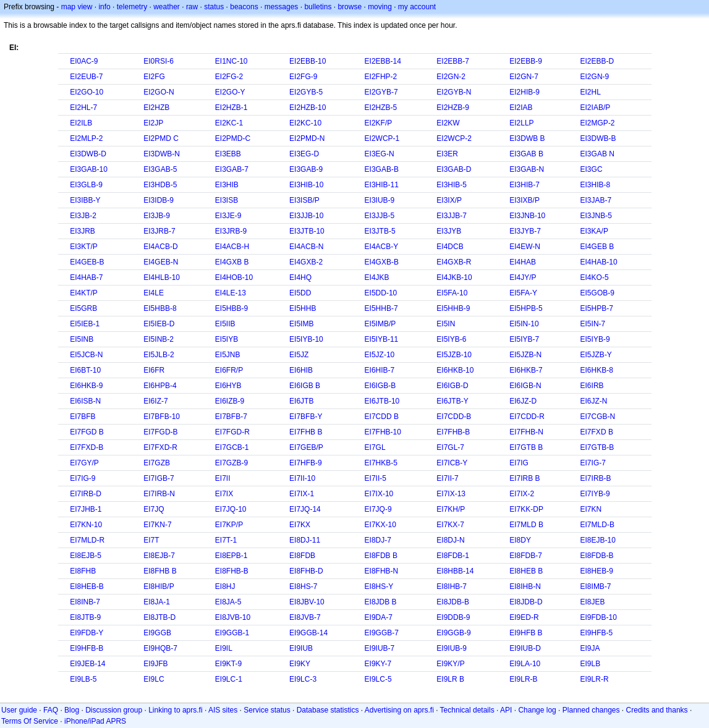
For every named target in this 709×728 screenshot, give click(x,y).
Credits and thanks (657, 710)
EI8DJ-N (450, 540)
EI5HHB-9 (453, 308)
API (506, 710)
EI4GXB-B (382, 262)
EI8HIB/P (159, 586)
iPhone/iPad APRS (95, 721)
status (214, 7)
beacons (244, 7)
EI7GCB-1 (232, 447)
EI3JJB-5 (380, 216)
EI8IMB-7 (596, 586)
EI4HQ (300, 277)
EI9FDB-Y (87, 633)
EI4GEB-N (161, 262)
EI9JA (590, 648)
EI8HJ (225, 586)
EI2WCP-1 (382, 138)
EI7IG (519, 463)
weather (167, 7)
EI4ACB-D (160, 247)
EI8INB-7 (85, 602)
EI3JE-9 (228, 216)
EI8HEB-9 (597, 571)
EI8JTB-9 (85, 617)
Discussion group (114, 710)
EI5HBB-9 (231, 308)
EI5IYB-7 (524, 339)
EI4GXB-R (454, 262)
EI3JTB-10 (307, 231)
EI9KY (300, 664)
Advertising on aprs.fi (399, 710)
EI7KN (591, 509)
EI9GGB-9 (453, 633)
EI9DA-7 (379, 617)
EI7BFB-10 (162, 417)
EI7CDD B (382, 417)
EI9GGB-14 (308, 633)
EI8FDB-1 (453, 556)
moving (380, 7)
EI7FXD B (597, 432)
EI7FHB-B (453, 432)
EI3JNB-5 (596, 216)
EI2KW (448, 123)
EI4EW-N (525, 247)
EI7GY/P (84, 463)
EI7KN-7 (157, 525)
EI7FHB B (306, 432)
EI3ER (447, 154)
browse (350, 7)
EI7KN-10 (86, 525)
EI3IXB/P (524, 200)
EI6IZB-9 (230, 401)
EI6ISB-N (85, 401)
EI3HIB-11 (382, 185)
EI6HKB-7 (526, 370)
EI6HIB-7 (380, 370)
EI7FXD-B (87, 447)
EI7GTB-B (597, 447)
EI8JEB (593, 602)
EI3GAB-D (454, 169)
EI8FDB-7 (526, 556)
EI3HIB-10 (306, 185)
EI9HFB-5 (597, 633)
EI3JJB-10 (306, 216)
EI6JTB (301, 401)
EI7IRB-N (159, 494)
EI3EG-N (380, 154)
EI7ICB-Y (452, 463)
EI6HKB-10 (455, 370)
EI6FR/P (229, 370)
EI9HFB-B (87, 648)
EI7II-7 (447, 478)
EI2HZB (156, 108)
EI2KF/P (379, 123)
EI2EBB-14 (383, 61)
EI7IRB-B (596, 478)
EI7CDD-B (454, 417)
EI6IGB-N (525, 386)
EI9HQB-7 (160, 648)
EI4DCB (450, 247)
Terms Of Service (30, 721)
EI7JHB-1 (86, 509)
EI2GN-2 (451, 77)
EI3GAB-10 (89, 169)
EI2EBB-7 (453, 61)
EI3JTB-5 (380, 231)
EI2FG (154, 77)
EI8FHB (83, 571)
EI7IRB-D (86, 494)
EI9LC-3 (303, 679)
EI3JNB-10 (527, 216)
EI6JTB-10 (382, 401)
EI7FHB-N (526, 432)
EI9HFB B (526, 633)
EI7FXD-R (160, 447)
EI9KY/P (450, 664)
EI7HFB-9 (306, 463)
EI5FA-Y (523, 293)
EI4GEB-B (87, 262)
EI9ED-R (524, 617)
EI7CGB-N (598, 417)
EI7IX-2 (522, 494)
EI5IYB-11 (382, 339)
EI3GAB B (526, 154)
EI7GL (375, 447)
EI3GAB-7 (232, 169)
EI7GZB (157, 463)
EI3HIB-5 (452, 185)
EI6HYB (228, 386)
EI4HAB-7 (86, 277)
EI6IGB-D (452, 386)
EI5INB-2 (159, 339)
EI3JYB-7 (525, 231)
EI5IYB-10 (306, 339)
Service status (267, 710)
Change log (537, 710)
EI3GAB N (597, 154)
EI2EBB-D (597, 61)
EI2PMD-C (233, 138)
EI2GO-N (159, 92)
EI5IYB (227, 339)
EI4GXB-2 (306, 262)
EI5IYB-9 (595, 339)
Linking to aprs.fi (175, 710)
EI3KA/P (594, 231)
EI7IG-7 (593, 463)
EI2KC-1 (229, 123)
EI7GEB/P (306, 447)
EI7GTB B (526, 447)
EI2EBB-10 (308, 61)
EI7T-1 (226, 540)
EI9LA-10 (525, 664)
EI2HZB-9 (453, 108)
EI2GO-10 (87, 92)
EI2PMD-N (307, 138)
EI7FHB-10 (383, 432)
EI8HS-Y (379, 586)
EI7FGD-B (160, 432)
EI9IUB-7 (380, 648)
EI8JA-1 (157, 602)
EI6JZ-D (523, 401)
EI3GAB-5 (160, 169)
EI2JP (153, 123)
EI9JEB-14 (87, 664)
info (104, 7)
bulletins (318, 7)
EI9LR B (450, 679)
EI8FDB (302, 556)
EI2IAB (521, 108)
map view (77, 7)
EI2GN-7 (524, 77)
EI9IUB (301, 648)
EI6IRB (592, 386)
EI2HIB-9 (524, 92)
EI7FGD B (87, 432)
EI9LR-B (523, 679)
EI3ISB (227, 200)
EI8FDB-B (597, 556)
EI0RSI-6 (159, 61)
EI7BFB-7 (231, 417)
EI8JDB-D (526, 602)
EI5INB (82, 339)
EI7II (223, 478)
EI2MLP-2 (86, 138)
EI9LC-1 (229, 679)
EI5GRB (83, 308)
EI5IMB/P (380, 324)
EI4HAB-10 (599, 262)
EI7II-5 (376, 478)
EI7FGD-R (232, 432)
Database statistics (328, 710)
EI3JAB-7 (596, 200)
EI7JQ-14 (305, 509)
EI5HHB (303, 308)
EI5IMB (301, 324)
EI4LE (154, 293)
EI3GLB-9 (86, 185)
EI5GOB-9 (597, 293)
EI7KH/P (451, 509)
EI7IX (224, 494)
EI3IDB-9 (159, 200)
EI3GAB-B (382, 169)
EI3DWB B (527, 138)
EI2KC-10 (305, 123)
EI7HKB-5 (381, 463)
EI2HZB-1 (231, 108)
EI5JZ (299, 355)
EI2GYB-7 (381, 92)
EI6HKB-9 (86, 386)
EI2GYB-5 (306, 92)
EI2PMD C (161, 138)
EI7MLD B (526, 525)
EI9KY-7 (378, 664)
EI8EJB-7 (159, 556)
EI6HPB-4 (160, 386)
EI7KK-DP (526, 509)
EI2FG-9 (303, 77)
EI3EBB (228, 154)
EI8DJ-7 (378, 540)
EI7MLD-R (87, 540)
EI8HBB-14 (455, 571)
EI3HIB (227, 185)
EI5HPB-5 (526, 308)
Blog (72, 710)
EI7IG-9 (83, 478)
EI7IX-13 (451, 494)
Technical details (467, 710)
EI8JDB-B (453, 602)
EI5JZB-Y (596, 355)
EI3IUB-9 (380, 200)
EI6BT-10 (85, 370)
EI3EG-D (304, 154)
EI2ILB (81, 123)
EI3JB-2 (83, 216)
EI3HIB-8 (596, 185)
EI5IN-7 (593, 324)
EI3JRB (83, 231)
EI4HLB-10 (162, 277)
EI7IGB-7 (159, 478)
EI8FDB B (381, 556)
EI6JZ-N (594, 401)
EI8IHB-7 (452, 586)
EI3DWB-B (598, 138)
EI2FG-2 (229, 77)
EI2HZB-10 (308, 108)
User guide (19, 710)
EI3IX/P (449, 200)
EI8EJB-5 (86, 556)
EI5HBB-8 (160, 308)
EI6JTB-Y (452, 401)
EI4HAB (523, 262)
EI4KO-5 (595, 277)
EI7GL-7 (450, 447)
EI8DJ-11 (305, 540)
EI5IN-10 (524, 324)
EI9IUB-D (525, 648)
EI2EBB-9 (526, 61)
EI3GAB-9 (306, 169)
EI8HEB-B (87, 586)
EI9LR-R (595, 679)
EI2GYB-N (454, 92)
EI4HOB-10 (234, 277)
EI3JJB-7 (452, 216)
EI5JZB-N (525, 355)
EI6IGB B (305, 386)
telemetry (132, 7)
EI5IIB (225, 324)
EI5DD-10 (381, 293)
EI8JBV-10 (307, 602)
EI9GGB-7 (382, 633)
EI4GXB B (232, 262)
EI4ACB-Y (382, 247)
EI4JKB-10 (454, 277)
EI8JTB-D (159, 617)
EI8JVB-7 (305, 617)
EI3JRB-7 (159, 231)
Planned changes (591, 710)
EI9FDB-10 (599, 617)
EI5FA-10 (452, 293)
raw (192, 7)
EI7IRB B (524, 478)
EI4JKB (377, 277)
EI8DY (520, 540)
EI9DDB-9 (453, 617)
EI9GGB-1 (232, 633)
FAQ (51, 710)
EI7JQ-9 (378, 509)
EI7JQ (154, 509)
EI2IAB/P (596, 108)
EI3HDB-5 (160, 185)
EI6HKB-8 (597, 370)
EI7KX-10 (380, 525)
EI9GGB (157, 633)
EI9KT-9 (228, 664)
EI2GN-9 (595, 77)
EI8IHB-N (525, 586)
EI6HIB (301, 370)
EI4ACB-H (232, 247)
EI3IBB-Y (85, 200)
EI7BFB (83, 417)
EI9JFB (155, 664)
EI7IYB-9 (595, 494)
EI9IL (224, 648)
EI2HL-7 (83, 108)
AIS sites (223, 710)
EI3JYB (449, 231)
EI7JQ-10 (231, 509)
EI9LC (154, 679)
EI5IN (446, 324)
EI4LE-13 (231, 293)
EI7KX (300, 525)
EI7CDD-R (527, 417)
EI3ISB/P (304, 200)
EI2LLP (521, 123)
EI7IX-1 (302, 494)
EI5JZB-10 (454, 355)
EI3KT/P (84, 247)
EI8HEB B (526, 571)
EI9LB (591, 664)
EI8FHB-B (232, 571)
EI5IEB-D (159, 324)
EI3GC (592, 169)
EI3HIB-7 (524, 185)
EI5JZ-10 (380, 355)
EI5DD (300, 293)
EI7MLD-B (597, 525)
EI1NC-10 (231, 61)
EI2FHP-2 (381, 77)
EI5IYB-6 (451, 339)
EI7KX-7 (450, 525)
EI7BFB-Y (306, 417)
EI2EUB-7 (86, 77)
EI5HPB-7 (597, 308)
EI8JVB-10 (233, 617)
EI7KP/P (229, 525)
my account (417, 7)
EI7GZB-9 (231, 463)
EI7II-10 (302, 478)
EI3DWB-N (162, 154)
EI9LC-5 (378, 679)
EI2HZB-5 (381, 108)
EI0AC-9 (84, 61)
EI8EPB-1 (231, 556)
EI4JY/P (523, 277)
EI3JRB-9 (231, 231)
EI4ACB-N (306, 247)
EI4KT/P (84, 293)
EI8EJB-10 (598, 540)
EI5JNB (228, 355)
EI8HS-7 (303, 586)
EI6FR (154, 370)
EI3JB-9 (157, 216)
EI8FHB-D (306, 571)
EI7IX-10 (379, 494)
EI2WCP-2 (454, 138)
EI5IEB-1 (85, 324)
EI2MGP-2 (598, 123)
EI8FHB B (160, 571)
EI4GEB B (597, 247)
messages (282, 7)
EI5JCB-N (86, 355)
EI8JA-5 (228, 602)
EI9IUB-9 (452, 648)
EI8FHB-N (382, 571)
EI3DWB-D (88, 154)
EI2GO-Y (230, 92)
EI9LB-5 (83, 679)
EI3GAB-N (527, 169)
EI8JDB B (381, 602)
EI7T (151, 540)
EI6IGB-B (380, 386)
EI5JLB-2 (159, 355)
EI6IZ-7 (155, 401)
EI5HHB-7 (381, 308)
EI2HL (591, 92)
